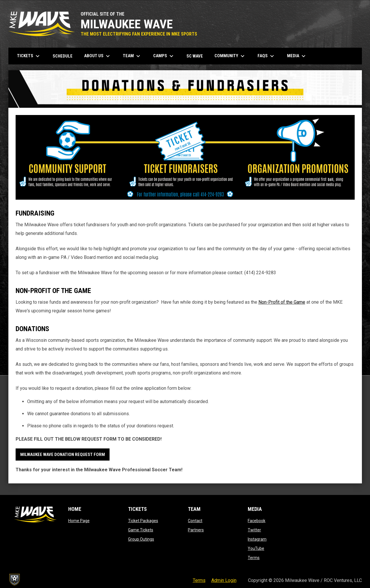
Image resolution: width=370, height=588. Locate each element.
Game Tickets (141, 530)
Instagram (257, 539)
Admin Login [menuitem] (224, 580)
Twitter (254, 530)
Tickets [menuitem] (29, 56)
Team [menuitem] (132, 56)
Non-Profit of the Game (282, 302)
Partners (196, 530)
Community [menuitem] (230, 56)
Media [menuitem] (297, 56)
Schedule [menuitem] (63, 56)
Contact (195, 521)
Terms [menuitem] (199, 580)
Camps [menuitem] (164, 56)
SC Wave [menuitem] (197, 56)
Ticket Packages (143, 521)
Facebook (257, 521)
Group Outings (141, 539)
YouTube (256, 548)
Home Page (79, 521)
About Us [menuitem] (98, 56)
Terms (254, 558)
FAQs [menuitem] (267, 56)
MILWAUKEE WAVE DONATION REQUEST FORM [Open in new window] (63, 455)
